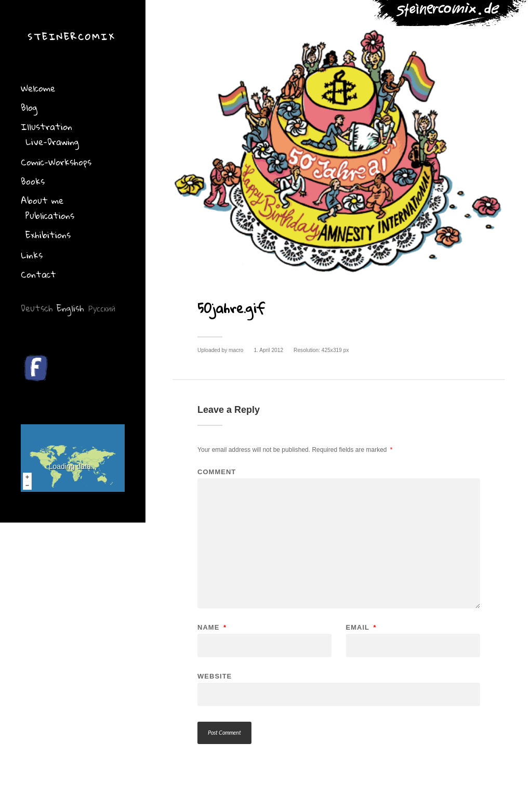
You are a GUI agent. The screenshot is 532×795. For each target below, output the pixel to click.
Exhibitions (48, 235)
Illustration (46, 127)
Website (215, 676)
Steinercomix (71, 37)
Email (361, 627)
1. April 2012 (268, 350)
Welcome (38, 88)
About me (42, 200)
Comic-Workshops (56, 162)
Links (32, 255)
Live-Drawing (52, 142)
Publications (50, 216)
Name (212, 627)
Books (33, 181)
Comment (217, 472)
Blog (29, 107)
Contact (38, 274)
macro (236, 350)
